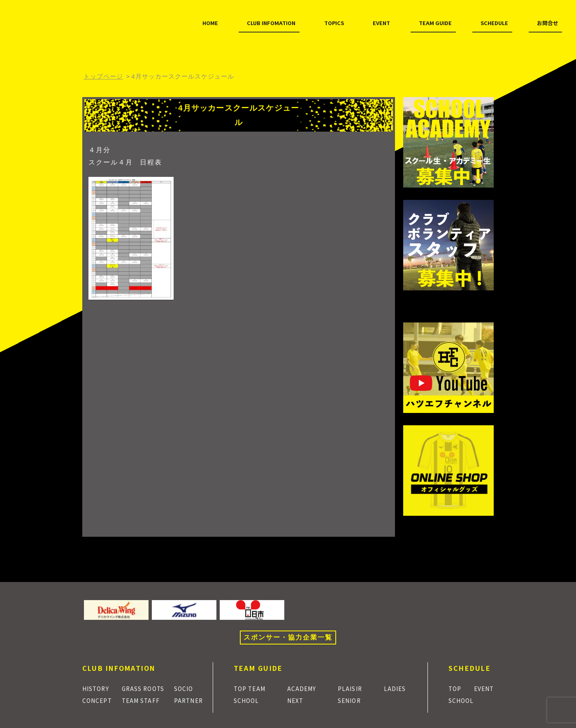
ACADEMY (305, 688)
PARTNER (192, 700)
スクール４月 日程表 (125, 162)
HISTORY (98, 688)
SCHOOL (249, 700)
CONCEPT (99, 700)
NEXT (298, 700)
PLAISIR (353, 688)
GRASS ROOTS (146, 688)
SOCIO (187, 688)
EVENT (291, 40)
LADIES (397, 688)
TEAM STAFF (142, 700)
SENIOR (353, 700)
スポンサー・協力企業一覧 (288, 637)
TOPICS (242, 40)
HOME (103, 40)
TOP (456, 688)
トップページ (103, 76)
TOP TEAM (252, 688)
